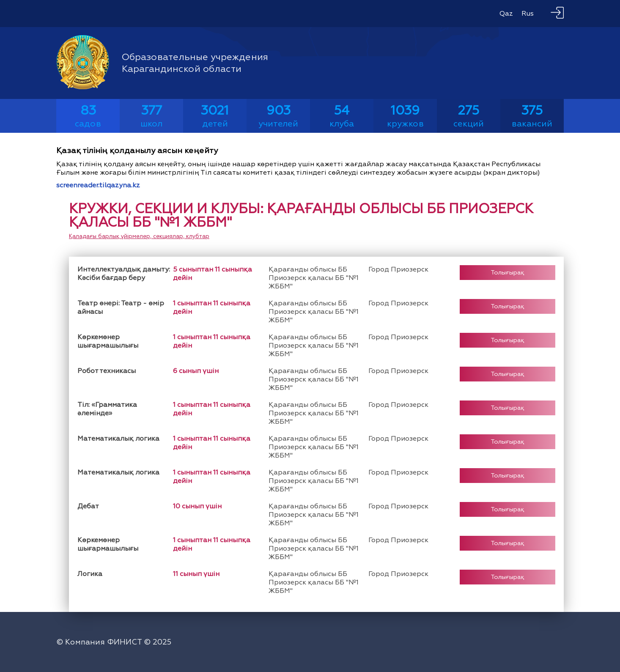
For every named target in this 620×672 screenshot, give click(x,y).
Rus (528, 14)
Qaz (506, 14)
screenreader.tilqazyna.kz (98, 185)
